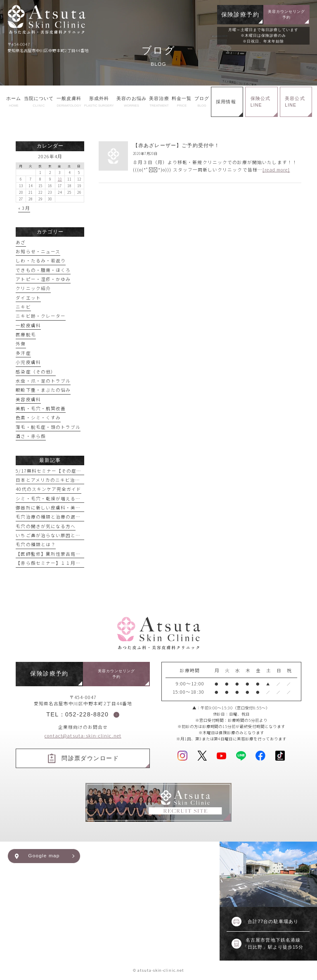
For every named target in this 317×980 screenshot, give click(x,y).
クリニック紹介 (33, 288)
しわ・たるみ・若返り (41, 260)
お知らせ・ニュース (38, 251)
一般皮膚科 (28, 325)
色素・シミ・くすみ (38, 417)
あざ (21, 242)
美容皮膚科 (28, 399)
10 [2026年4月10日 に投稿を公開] (60, 179)
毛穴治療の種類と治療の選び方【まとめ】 (63, 517)
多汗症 (23, 353)
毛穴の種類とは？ (36, 544)
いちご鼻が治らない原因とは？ (51, 535)
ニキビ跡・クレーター (41, 316)
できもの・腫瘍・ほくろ (43, 270)
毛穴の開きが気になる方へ (46, 526)
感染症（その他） (36, 372)
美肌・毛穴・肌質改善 (41, 408)
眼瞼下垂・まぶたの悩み (43, 390)
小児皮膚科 (28, 362)
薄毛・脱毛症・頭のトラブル (48, 427)
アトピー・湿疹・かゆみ (43, 279)
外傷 (21, 344)
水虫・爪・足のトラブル (43, 381)
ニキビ (23, 307)
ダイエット (28, 298)
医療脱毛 (26, 334)
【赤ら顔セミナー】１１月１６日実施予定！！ (68, 563)
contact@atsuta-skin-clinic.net (83, 736)
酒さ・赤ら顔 (31, 436)
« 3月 (24, 208)
